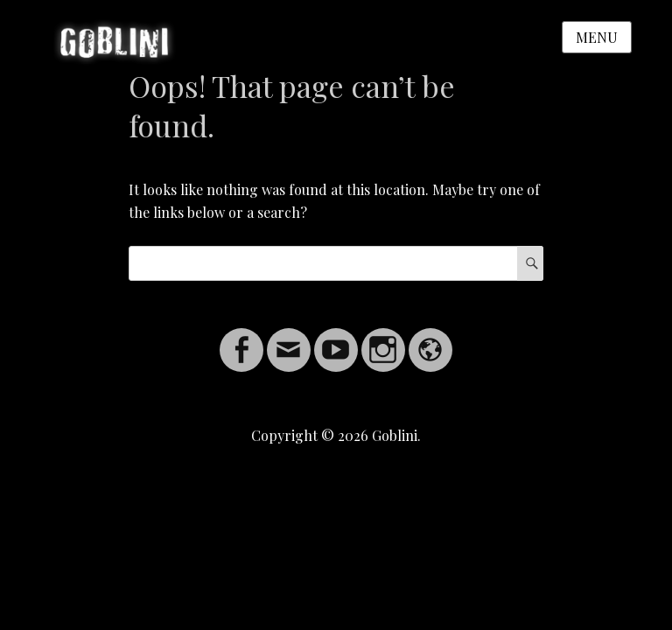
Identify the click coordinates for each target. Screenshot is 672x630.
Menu (597, 37)
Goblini (395, 435)
